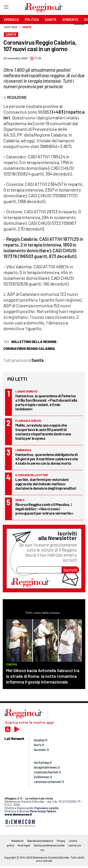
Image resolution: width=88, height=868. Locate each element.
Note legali (24, 845)
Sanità (27, 27)
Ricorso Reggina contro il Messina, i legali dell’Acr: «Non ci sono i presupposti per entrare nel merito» (44, 509)
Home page (11, 27)
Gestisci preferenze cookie (49, 845)
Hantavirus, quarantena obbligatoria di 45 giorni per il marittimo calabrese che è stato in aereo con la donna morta (47, 459)
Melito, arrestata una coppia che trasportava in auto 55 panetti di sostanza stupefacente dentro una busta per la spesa (43, 432)
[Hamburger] (6, 8)
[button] (79, 30)
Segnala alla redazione (40, 841)
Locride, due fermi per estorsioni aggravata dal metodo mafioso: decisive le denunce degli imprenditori (46, 484)
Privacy (61, 841)
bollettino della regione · (35, 342)
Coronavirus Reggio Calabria (29, 349)
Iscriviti (71, 570)
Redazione (17, 841)
